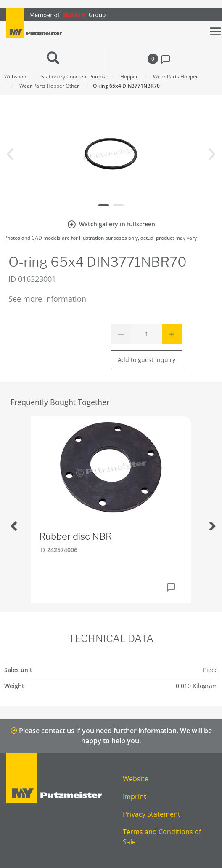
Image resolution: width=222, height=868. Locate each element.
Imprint (135, 796)
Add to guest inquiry (147, 360)
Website (136, 779)
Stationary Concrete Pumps (73, 76)
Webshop (15, 76)
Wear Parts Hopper (176, 76)
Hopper (129, 76)
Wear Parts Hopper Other (49, 86)
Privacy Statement (152, 814)
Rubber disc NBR (75, 536)
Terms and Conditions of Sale (162, 837)
